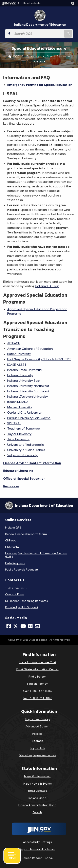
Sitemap (37, 741)
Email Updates (37, 791)
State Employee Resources (37, 755)
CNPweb (11, 540)
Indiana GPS (13, 528)
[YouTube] (23, 626)
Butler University (19, 354)
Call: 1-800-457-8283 (37, 691)
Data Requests (15, 563)
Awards (37, 812)
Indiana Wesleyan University (28, 397)
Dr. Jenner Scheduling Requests (27, 601)
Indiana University (20, 375)
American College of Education (30, 349)
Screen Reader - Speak (37, 858)
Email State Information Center (37, 669)
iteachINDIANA (18, 402)
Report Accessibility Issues (37, 849)
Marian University (20, 407)
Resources (11, 486)
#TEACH (14, 343)
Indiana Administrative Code (37, 805)
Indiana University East (24, 381)
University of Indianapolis (26, 445)
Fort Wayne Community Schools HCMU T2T (39, 359)
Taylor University (19, 434)
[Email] (37, 626)
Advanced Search (37, 726)
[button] (74, 3)
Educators (33, 56)
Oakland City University (24, 412)
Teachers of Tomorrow (24, 428)
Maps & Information (37, 776)
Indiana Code (37, 798)
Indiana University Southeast (28, 391)
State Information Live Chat (37, 662)
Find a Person (37, 677)
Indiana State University (25, 370)
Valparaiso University (23, 455)
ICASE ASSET (17, 365)
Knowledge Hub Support (22, 607)
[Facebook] (9, 626)
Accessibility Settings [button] (37, 842)
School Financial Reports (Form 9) (28, 534)
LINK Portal (12, 547)
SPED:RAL (14, 423)
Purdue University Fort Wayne (29, 418)
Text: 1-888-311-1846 (37, 698)
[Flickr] (30, 626)
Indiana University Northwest (28, 386)
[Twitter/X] (16, 626)
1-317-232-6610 (16, 588)
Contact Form (15, 594)
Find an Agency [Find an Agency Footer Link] (37, 684)
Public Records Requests (22, 570)
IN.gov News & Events (37, 784)
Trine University (18, 439)
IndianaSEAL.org (47, 286)
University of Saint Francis (26, 450)
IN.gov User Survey (37, 719)
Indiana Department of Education (40, 25)
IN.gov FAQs (37, 748)
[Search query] (38, 34)
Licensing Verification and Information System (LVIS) (36, 555)
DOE (16, 56)
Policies (37, 734)
